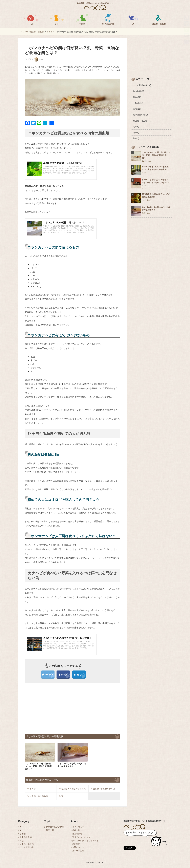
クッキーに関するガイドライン (86, 841)
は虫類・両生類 (27, 844)
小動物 (23, 834)
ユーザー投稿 (78, 851)
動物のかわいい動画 (55, 827)
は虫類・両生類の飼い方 (103, 789)
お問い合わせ (78, 847)
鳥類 (22, 841)
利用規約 (76, 844)
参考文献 (76, 830)
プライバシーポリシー (82, 837)
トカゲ (31, 789)
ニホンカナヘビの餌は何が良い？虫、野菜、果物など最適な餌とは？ (156, 155)
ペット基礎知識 (27, 847)
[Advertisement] (50, 708)
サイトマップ (78, 827)
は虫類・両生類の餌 (37, 796)
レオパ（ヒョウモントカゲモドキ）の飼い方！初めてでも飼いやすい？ (156, 183)
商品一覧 (50, 830)
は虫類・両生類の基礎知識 (72, 789)
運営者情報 (77, 834)
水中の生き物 (26, 837)
